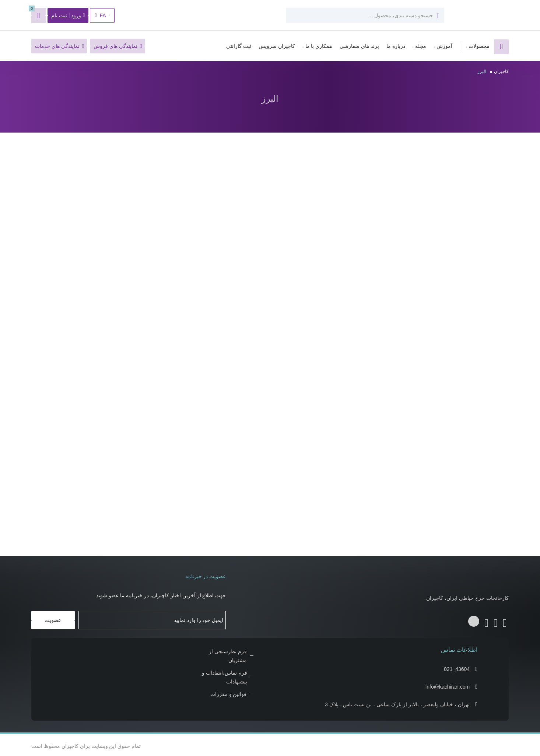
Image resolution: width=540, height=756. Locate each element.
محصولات (479, 46)
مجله (421, 46)
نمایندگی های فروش (118, 46)
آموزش (444, 46)
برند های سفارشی (359, 46)
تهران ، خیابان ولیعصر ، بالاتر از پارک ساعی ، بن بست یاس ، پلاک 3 (397, 703)
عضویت (53, 618)
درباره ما (396, 46)
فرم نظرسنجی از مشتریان (228, 654)
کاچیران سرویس (277, 46)
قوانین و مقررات (229, 692)
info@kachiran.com (448, 685)
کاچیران (501, 71)
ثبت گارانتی (239, 46)
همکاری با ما (319, 46)
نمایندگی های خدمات (59, 46)
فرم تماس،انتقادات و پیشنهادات (225, 675)
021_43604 (457, 667)
